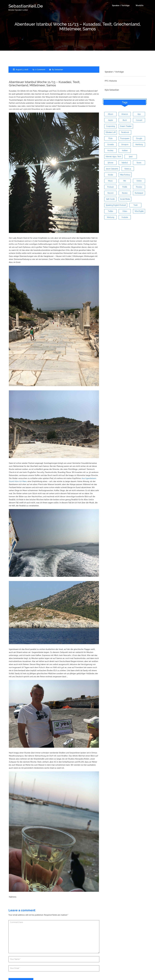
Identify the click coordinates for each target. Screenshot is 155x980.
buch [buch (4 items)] (125, 120)
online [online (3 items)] (139, 181)
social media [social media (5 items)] (125, 199)
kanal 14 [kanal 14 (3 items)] (128, 169)
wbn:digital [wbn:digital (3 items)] (139, 211)
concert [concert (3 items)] (139, 120)
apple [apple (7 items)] (110, 120)
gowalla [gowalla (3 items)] (110, 144)
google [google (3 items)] (139, 138)
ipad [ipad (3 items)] (131, 157)
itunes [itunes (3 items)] (139, 163)
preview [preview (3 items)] (139, 187)
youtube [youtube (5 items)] (125, 217)
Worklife (140, 5)
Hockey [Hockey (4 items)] (110, 151)
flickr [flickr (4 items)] (110, 138)
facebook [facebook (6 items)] (125, 132)
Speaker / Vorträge (121, 5)
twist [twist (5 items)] (135, 205)
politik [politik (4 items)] (125, 187)
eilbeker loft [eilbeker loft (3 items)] (111, 132)
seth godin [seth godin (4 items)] (110, 199)
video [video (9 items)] (125, 211)
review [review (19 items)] (125, 193)
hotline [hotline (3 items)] (125, 151)
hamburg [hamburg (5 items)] (139, 144)
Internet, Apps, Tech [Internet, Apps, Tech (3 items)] (113, 157)
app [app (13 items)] (139, 114)
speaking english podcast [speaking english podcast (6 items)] (116, 205)
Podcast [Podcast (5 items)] (110, 187)
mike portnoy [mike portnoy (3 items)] (125, 175)
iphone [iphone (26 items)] (110, 163)
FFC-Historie (111, 81)
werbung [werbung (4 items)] (110, 217)
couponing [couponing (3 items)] (110, 126)
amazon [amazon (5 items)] (125, 114)
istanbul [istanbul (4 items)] (125, 163)
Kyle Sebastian (112, 90)
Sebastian (59, 69)
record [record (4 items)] (110, 193)
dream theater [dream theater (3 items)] (126, 126)
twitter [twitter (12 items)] (110, 211)
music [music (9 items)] (110, 181)
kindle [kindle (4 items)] (110, 175)
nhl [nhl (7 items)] (125, 181)
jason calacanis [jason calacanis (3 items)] (112, 169)
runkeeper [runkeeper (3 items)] (139, 193)
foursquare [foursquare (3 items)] (125, 138)
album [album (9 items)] (110, 114)
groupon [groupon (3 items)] (125, 144)
